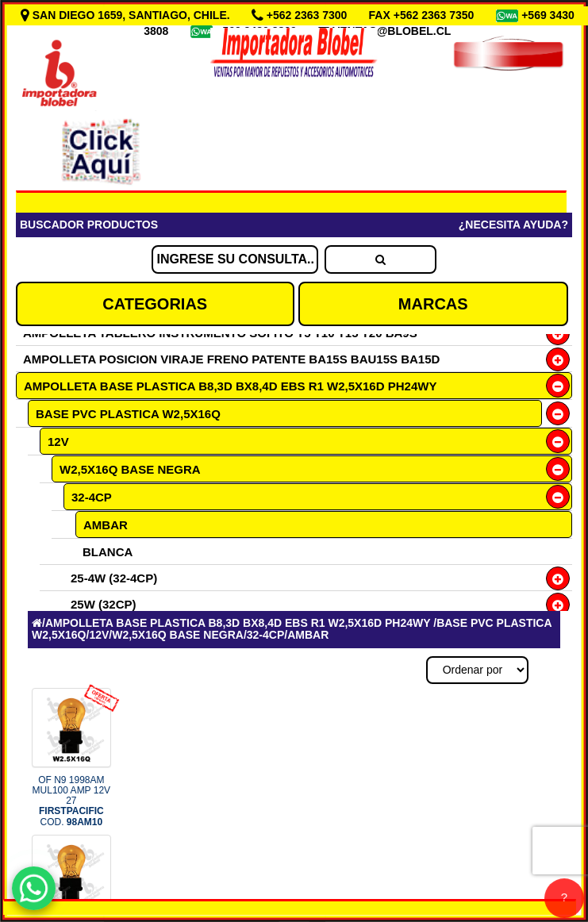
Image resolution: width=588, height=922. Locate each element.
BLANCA (108, 552)
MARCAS (433, 304)
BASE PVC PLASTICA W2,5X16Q (128, 414)
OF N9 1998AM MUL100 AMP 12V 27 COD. (72, 801)
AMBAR (106, 525)
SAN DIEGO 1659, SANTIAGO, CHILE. (127, 15)
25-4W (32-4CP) (114, 578)
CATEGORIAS (155, 304)
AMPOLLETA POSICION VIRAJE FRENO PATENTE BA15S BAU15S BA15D (231, 359)
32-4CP (92, 497)
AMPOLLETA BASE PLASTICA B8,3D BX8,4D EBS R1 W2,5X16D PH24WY (230, 386)
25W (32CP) (104, 604)
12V (58, 442)
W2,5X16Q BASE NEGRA (130, 469)
